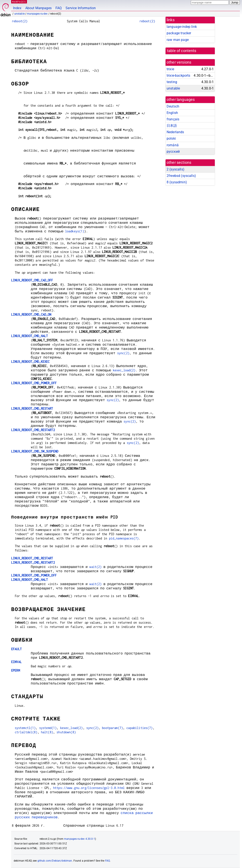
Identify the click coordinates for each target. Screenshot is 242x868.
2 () (176, 169)
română (173, 145)
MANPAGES (19, 2)
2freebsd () (181, 176)
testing (172, 82)
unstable (19, 14)
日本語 (172, 126)
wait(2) (95, 567)
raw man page (178, 40)
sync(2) (123, 353)
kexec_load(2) (124, 370)
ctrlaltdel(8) (26, 732)
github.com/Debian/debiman (55, 861)
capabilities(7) (139, 728)
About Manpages (38, 8)
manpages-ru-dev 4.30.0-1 (80, 839)
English (172, 113)
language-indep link (182, 27)
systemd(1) (48, 728)
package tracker (179, 33)
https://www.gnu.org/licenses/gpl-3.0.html (89, 788)
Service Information (81, 8)
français (173, 119)
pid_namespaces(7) (124, 538)
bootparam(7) (112, 728)
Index (17, 8)
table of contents (182, 51)
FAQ (59, 8)
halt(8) (47, 732)
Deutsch (173, 106)
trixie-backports (178, 75)
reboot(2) (20, 21)
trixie (170, 69)
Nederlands (175, 132)
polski (171, 138)
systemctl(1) (25, 728)
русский (173, 152)
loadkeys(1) (75, 231)
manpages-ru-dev (37, 14)
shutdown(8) (66, 732)
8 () (177, 182)
